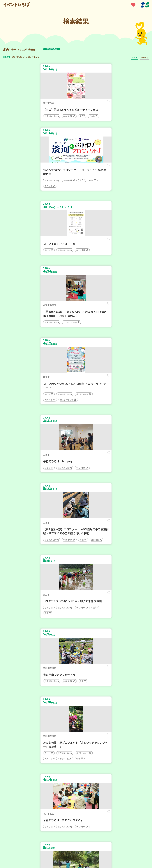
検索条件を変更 (58, 49)
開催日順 (145, 57)
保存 (68, 103)
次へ (86, 787)
